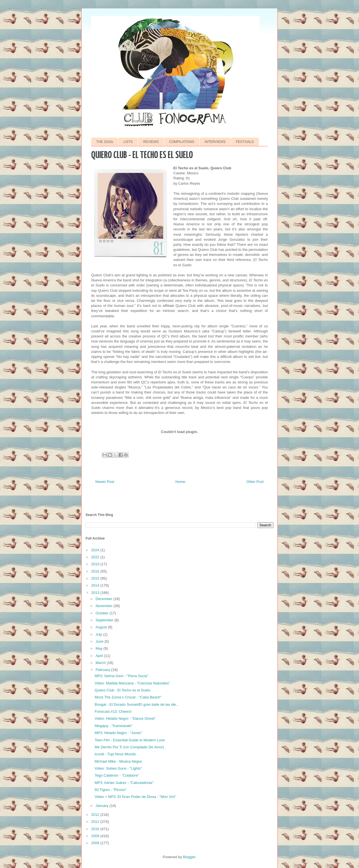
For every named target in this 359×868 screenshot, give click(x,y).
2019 (96, 564)
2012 (96, 815)
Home (180, 482)
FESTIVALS (245, 142)
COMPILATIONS (182, 142)
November (105, 606)
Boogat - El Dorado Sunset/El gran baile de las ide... (137, 704)
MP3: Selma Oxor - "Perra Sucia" (121, 676)
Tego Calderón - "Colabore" (117, 775)
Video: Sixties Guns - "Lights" (118, 768)
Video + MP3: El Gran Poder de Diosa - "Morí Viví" (135, 797)
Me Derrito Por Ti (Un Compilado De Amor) (129, 747)
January (103, 806)
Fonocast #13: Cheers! (113, 711)
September (105, 620)
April (100, 656)
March (101, 663)
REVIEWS (151, 142)
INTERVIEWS (215, 142)
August (102, 627)
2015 (96, 578)
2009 (96, 836)
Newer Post (105, 482)
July (99, 634)
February (103, 670)
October (103, 613)
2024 (96, 550)
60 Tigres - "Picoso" (110, 790)
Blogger (189, 857)
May (100, 648)
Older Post (255, 482)
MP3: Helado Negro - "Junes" (118, 733)
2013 (96, 593)
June (100, 641)
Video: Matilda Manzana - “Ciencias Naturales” (132, 683)
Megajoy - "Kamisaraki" (113, 726)
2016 (96, 571)
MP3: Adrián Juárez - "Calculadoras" (124, 783)
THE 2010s (105, 142)
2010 (96, 829)
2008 (96, 843)
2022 (96, 557)
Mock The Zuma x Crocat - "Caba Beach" (128, 697)
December (105, 599)
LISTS (128, 142)
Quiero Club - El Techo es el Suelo (122, 690)
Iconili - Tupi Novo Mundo (115, 754)
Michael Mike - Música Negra (118, 761)
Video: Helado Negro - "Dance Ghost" (125, 718)
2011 (96, 822)
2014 (96, 585)
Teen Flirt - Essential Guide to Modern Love (130, 740)
